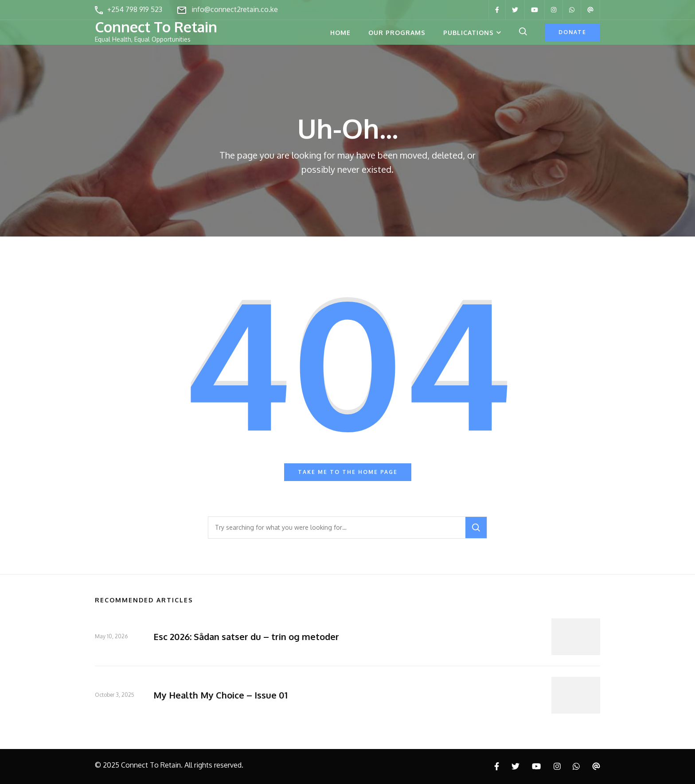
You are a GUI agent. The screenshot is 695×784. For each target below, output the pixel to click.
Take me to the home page (348, 472)
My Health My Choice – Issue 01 (221, 695)
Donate (572, 32)
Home (340, 33)
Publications (469, 33)
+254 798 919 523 (135, 9)
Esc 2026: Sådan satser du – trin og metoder (246, 637)
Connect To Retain (156, 27)
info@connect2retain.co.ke (235, 9)
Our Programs (397, 33)
